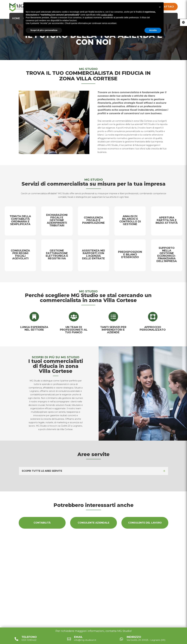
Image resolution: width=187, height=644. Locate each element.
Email (78, 637)
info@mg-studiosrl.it (86, 588)
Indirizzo (134, 637)
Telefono (29, 637)
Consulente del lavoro (145, 523)
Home (16, 18)
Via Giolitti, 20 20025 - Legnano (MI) (96, 581)
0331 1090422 (82, 596)
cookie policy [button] (107, 15)
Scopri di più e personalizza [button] (44, 30)
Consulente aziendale (93, 523)
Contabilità (42, 523)
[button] (160, 7)
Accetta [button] (153, 30)
